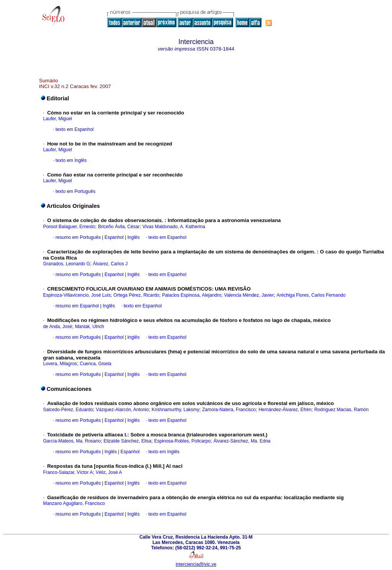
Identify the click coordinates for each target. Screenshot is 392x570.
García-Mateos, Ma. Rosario (72, 441)
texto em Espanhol (74, 129)
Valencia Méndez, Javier (249, 295)
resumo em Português (78, 237)
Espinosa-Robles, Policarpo (182, 441)
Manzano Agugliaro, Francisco (74, 503)
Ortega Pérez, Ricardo (136, 295)
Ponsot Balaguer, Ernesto (69, 227)
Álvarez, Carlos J (110, 264)
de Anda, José (57, 327)
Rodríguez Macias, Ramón (341, 410)
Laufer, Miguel (57, 119)
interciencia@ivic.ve (196, 564)
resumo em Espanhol (77, 306)
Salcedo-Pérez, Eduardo (68, 410)
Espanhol (114, 237)
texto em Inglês (71, 160)
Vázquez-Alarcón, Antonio (122, 410)
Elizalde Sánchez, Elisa (128, 441)
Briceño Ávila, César (119, 227)
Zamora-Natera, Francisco (229, 410)
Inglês (133, 237)
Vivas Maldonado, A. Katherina (174, 227)
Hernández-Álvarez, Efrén (285, 410)
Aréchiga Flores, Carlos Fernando (311, 295)
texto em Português (75, 191)
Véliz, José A (109, 472)
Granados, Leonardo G (66, 264)
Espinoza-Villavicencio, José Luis (77, 295)
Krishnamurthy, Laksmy (175, 410)
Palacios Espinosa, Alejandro (192, 295)
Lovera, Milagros (60, 364)
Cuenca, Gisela (96, 364)
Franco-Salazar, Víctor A (68, 472)
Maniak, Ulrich (90, 327)
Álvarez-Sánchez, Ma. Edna (242, 441)
